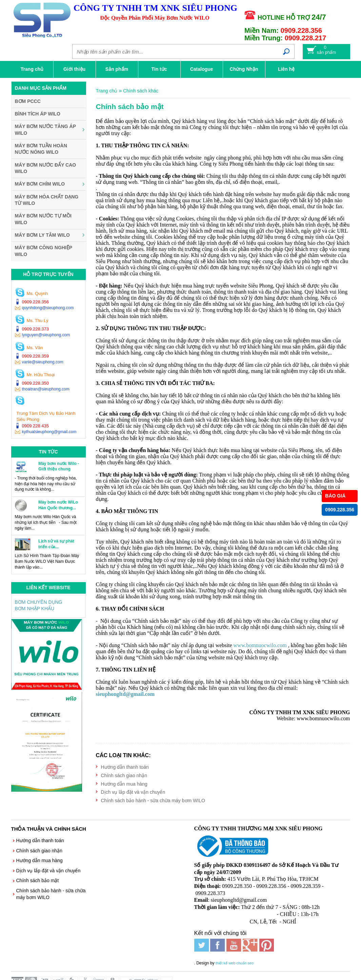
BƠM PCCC (28, 101)
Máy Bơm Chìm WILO (40, 184)
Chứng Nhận (244, 69)
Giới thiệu (74, 69)
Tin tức (159, 69)
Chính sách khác (141, 91)
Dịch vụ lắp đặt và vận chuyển (133, 792)
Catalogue (202, 69)
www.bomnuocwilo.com (260, 645)
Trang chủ (32, 69)
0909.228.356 (340, 510)
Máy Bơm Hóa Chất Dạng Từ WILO (47, 200)
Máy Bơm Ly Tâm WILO (42, 235)
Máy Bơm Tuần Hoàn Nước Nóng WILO (41, 149)
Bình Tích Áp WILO (38, 114)
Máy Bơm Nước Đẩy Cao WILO (46, 168)
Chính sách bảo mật (38, 880)
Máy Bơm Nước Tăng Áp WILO (45, 130)
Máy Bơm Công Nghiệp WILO (44, 251)
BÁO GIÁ (335, 496)
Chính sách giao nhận (124, 775)
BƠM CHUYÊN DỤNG (39, 602)
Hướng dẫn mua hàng (124, 784)
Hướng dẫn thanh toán (125, 767)
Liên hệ (286, 69)
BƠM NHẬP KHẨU (35, 609)
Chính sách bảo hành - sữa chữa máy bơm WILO (153, 801)
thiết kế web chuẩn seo (235, 963)
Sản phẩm (117, 69)
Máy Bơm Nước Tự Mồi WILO (43, 219)
